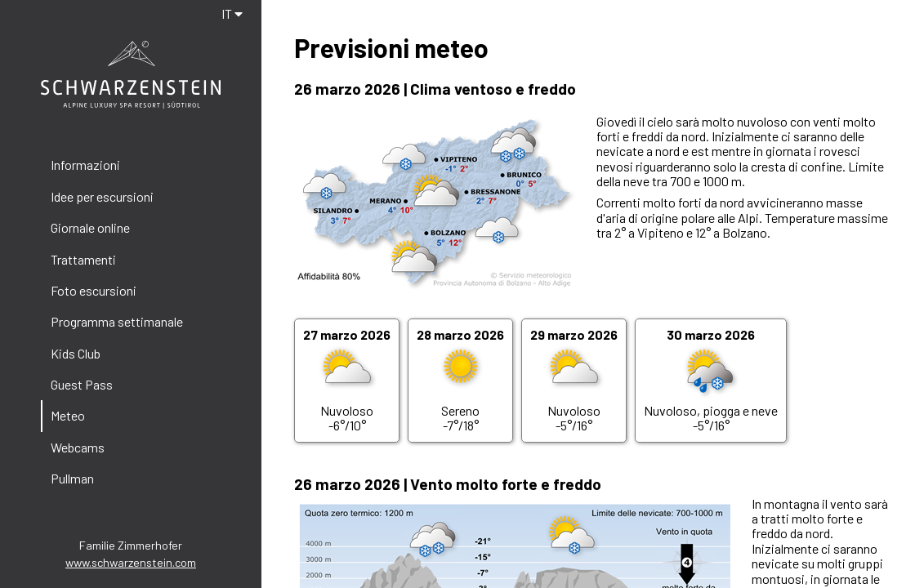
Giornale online (90, 227)
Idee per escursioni (102, 196)
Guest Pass (82, 384)
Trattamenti (83, 259)
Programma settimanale (117, 321)
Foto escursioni (94, 290)
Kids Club (76, 353)
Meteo (68, 415)
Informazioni (85, 165)
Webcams (78, 447)
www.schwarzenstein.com (131, 562)
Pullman (72, 478)
